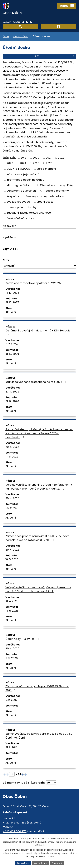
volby (33, 207)
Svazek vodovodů (18, 202)
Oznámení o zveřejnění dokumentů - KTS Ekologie (38, 332)
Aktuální (11, 312)
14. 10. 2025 (12, 293)
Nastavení (57, 863)
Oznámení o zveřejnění (22, 191)
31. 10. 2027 (12, 302)
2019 (23, 158)
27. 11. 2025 (12, 392)
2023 (10, 163)
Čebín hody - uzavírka (23, 639)
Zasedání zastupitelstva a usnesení (30, 213)
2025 (36, 163)
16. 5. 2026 (12, 559)
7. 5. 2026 (12, 658)
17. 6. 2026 (12, 457)
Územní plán (15, 207)
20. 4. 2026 (12, 648)
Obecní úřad (21, 37)
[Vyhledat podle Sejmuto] (39, 254)
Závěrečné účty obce (21, 218)
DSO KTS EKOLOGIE (18, 169)
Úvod (6, 37)
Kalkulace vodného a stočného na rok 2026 (36, 382)
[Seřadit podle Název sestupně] (15, 226)
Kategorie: (9, 157)
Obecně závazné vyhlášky (57, 185)
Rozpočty (13, 196)
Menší (23, 22)
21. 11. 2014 (11, 747)
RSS (55, 56)
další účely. (39, 845)
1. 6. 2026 (11, 508)
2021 (49, 158)
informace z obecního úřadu (25, 180)
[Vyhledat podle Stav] (39, 266)
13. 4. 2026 (12, 601)
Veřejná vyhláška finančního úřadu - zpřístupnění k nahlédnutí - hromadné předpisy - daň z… (39, 487)
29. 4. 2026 (12, 447)
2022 (61, 158)
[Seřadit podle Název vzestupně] (15, 225)
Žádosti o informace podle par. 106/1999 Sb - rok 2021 (37, 688)
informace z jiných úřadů (23, 174)
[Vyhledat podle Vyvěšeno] (39, 243)
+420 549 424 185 (14, 823)
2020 (36, 158)
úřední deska (45, 202)
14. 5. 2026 (12, 611)
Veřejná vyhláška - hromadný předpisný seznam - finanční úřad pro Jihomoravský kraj (38, 589)
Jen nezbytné (40, 863)
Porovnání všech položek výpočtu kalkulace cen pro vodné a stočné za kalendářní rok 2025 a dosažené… (39, 433)
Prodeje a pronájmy (56, 191)
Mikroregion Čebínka (20, 185)
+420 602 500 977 (15, 831)
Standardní (27, 22)
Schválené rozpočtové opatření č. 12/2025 (36, 283)
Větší (31, 22)
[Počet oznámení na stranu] (51, 783)
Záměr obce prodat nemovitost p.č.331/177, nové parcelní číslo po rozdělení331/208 (37, 538)
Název (8, 226)
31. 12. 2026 (12, 354)
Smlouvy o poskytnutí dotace (45, 196)
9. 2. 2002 (11, 700)
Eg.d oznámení (46, 169)
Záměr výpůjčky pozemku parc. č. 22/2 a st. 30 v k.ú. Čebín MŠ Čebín (39, 736)
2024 (23, 163)
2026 (49, 163)
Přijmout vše (23, 863)
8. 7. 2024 (12, 344)
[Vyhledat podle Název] (39, 231)
